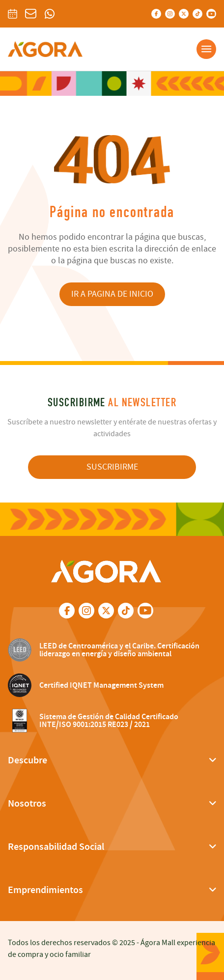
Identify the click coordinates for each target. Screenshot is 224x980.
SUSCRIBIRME (112, 467)
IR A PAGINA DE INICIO (112, 294)
